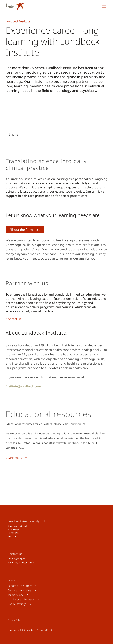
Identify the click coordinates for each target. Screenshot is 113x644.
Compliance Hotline (19, 590)
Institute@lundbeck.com (23, 386)
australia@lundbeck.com (21, 563)
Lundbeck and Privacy (21, 600)
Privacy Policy (15, 620)
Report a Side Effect (20, 586)
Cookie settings (17, 604)
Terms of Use (16, 595)
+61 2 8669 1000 (16, 559)
